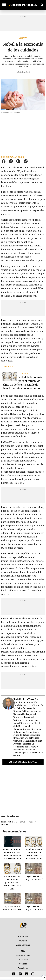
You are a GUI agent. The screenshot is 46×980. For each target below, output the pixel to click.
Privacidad (23, 960)
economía (21, 822)
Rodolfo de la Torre (13, 157)
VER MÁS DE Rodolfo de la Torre (23, 762)
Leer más (8, 367)
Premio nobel (7, 822)
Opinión (23, 38)
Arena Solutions (23, 945)
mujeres (5, 824)
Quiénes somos (23, 955)
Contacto (23, 964)
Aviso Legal (23, 968)
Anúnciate (23, 941)
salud (31, 822)
